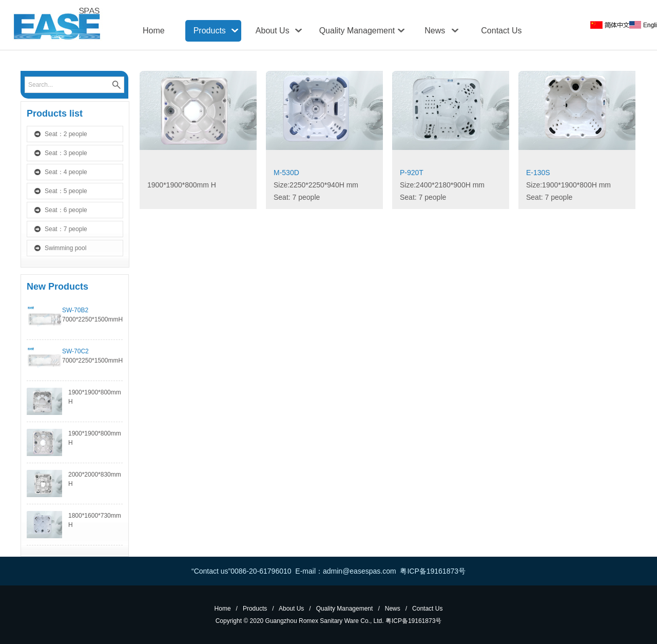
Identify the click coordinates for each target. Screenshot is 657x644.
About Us (273, 31)
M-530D (286, 173)
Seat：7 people (66, 229)
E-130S (538, 173)
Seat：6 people (66, 210)
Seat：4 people (66, 172)
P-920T (412, 173)
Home (154, 31)
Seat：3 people (66, 153)
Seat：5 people (66, 191)
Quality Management (357, 31)
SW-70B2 (75, 310)
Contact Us (501, 31)
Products (210, 31)
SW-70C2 (75, 351)
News (435, 31)
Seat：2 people (66, 134)
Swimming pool (65, 248)
